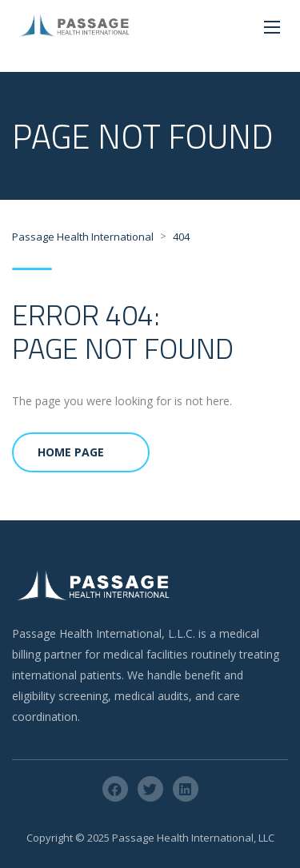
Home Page (71, 452)
